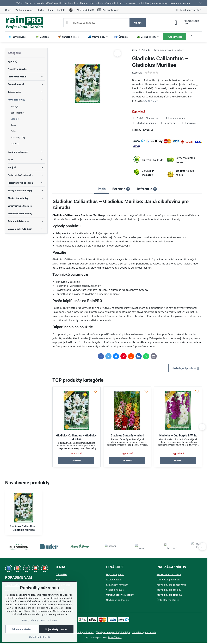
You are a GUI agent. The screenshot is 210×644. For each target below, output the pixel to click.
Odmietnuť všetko (21, 629)
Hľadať (138, 23)
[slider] (151, 72)
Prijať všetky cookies (56, 629)
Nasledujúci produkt (185, 368)
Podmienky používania (144, 632)
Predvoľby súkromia (83, 632)
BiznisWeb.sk (115, 637)
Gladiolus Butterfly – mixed (127, 436)
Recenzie (137, 72)
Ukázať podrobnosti (39, 637)
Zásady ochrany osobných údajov (113, 632)
